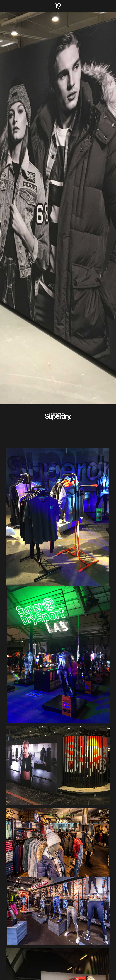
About (9, 5)
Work (107, 5)
